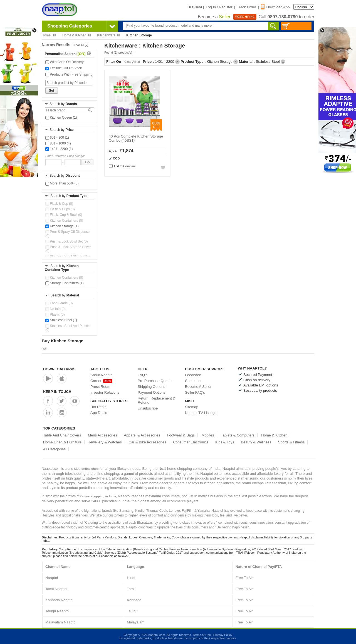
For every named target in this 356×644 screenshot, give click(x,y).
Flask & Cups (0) (60, 209)
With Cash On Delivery (65, 62)
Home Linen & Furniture (62, 442)
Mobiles (208, 435)
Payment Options (152, 392)
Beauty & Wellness (256, 442)
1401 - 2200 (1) (59, 149)
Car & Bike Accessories (147, 442)
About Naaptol (102, 375)
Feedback (193, 375)
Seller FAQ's (195, 392)
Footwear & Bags (181, 435)
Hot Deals (98, 407)
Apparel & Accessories (142, 435)
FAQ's (143, 375)
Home (49, 35)
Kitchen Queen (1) (61, 118)
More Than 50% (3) (62, 183)
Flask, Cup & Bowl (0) (64, 215)
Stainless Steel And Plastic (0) (67, 328)
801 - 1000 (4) (58, 143)
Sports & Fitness (291, 442)
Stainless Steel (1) (61, 320)
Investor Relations (105, 392)
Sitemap (192, 407)
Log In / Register (219, 7)
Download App (275, 7)
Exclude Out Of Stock (64, 68)
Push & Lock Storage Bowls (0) (68, 249)
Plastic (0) (55, 314)
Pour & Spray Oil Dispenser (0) (68, 234)
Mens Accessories (102, 435)
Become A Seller (198, 387)
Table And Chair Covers (62, 435)
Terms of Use (202, 635)
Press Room (100, 387)
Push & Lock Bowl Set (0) (66, 241)
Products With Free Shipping (69, 74)
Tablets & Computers (238, 435)
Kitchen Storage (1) (62, 226)
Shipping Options (151, 387)
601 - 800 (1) (57, 138)
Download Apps (59, 369)
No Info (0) (55, 309)
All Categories (54, 449)
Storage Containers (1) (65, 283)
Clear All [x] (80, 45)
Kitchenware (108, 35)
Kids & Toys (225, 442)
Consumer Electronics (191, 442)
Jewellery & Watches (105, 442)
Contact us (194, 381)
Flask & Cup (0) (59, 204)
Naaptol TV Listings (201, 413)
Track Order (247, 7)
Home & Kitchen (76, 35)
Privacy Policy (223, 635)
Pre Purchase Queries (155, 381)
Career (101, 381)
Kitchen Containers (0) (64, 221)
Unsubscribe (148, 408)
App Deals (99, 413)
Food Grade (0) (59, 303)
